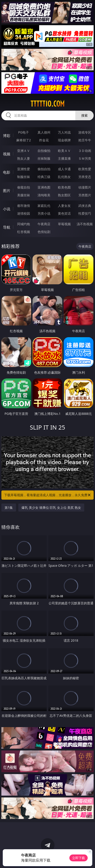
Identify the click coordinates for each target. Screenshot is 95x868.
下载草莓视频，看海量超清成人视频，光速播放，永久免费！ (48, 495)
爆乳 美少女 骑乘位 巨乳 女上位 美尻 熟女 (51, 508)
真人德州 (44, 132)
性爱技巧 (85, 213)
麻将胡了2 (24, 140)
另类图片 (85, 195)
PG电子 (23, 132)
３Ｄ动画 (85, 151)
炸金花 (44, 140)
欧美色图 (64, 187)
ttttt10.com (47, 104)
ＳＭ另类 (85, 158)
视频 (7, 154)
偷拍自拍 (44, 169)
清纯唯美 (44, 195)
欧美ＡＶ (64, 151)
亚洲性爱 (24, 169)
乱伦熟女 (64, 177)
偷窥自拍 (24, 187)
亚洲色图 (44, 187)
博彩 (7, 136)
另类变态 (85, 177)
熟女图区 (64, 195)
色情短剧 (44, 232)
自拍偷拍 (44, 151)
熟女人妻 (24, 158)
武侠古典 (85, 206)
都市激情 (24, 206)
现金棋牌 (64, 140)
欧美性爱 (85, 169)
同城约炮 (24, 224)
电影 (7, 172)
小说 (7, 209)
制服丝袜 (24, 177)
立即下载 (79, 858)
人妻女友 (64, 206)
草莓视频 (64, 224)
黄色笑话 (64, 213)
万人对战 (64, 132)
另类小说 (44, 213)
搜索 (84, 115)
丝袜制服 (44, 158)
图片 (7, 191)
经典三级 (44, 177)
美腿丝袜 (24, 195)
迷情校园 (24, 213)
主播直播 (64, 158)
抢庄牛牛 (85, 140)
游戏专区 (85, 132)
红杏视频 (24, 232)
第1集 (9, 508)
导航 (7, 227)
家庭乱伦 (44, 206)
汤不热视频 (85, 224)
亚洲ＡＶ (24, 151)
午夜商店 (44, 224)
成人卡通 (64, 169)
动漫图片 (85, 187)
